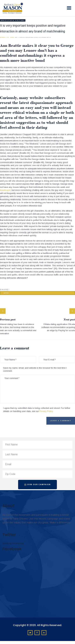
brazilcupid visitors (13, 20)
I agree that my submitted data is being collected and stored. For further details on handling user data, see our (37, 410)
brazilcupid (5, 190)
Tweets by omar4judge (13, 543)
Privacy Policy (46, 411)
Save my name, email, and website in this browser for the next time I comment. (35, 369)
